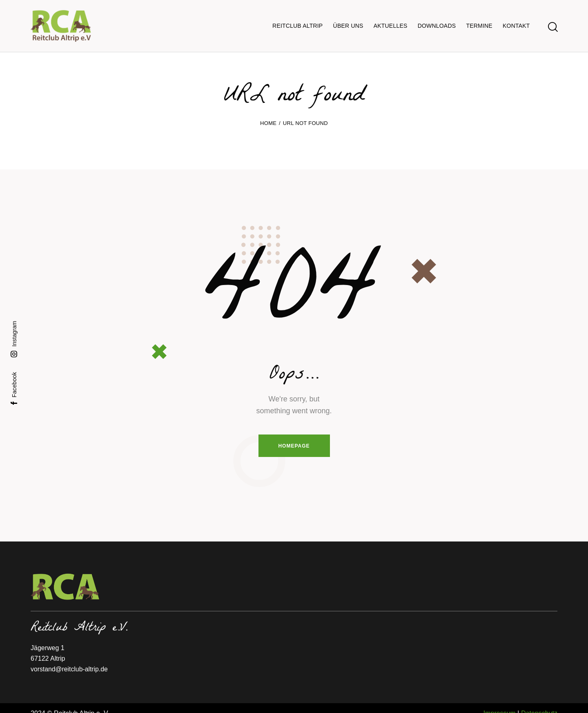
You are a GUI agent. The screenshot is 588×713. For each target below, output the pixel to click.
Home (268, 113)
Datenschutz (539, 703)
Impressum (499, 703)
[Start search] (552, 22)
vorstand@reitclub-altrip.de (70, 659)
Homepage (294, 435)
